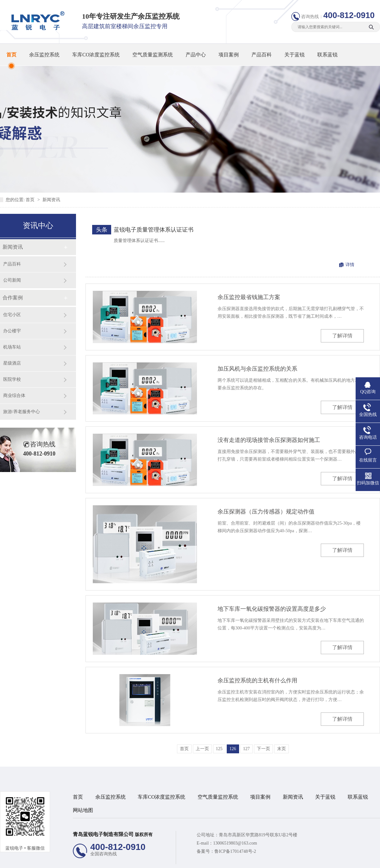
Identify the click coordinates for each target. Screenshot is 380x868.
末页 (282, 749)
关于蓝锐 (294, 55)
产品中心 (196, 55)
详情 (350, 265)
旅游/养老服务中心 (22, 412)
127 (247, 749)
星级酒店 (12, 363)
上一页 (202, 749)
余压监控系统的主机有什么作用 (257, 680)
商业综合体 (14, 396)
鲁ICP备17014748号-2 (235, 851)
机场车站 (12, 347)
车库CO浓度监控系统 (96, 55)
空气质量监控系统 (218, 797)
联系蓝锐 (327, 55)
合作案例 (13, 298)
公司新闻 (12, 280)
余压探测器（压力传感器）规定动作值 (266, 512)
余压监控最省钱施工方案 (249, 297)
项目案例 (229, 55)
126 (233, 749)
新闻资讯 (51, 200)
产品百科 (262, 55)
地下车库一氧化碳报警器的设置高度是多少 (272, 609)
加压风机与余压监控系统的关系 (257, 369)
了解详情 (342, 336)
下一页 (263, 749)
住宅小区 (12, 315)
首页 (11, 55)
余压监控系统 (44, 55)
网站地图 (83, 810)
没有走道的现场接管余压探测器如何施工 (269, 440)
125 (219, 749)
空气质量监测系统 (153, 55)
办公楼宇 (12, 331)
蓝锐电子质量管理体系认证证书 (154, 230)
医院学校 (12, 379)
